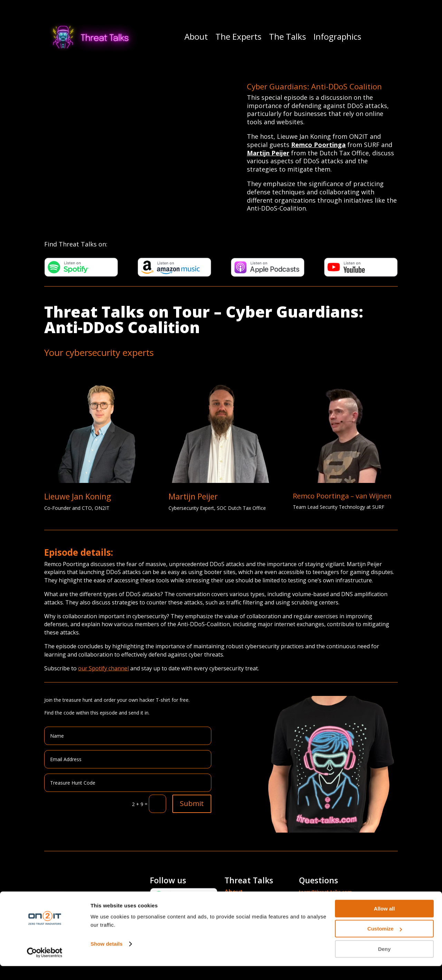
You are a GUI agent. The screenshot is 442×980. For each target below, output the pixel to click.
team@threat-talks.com (325, 892)
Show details (107, 958)
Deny (385, 963)
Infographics (337, 36)
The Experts (238, 36)
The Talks (287, 36)
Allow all (385, 923)
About (196, 36)
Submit (192, 803)
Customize (385, 943)
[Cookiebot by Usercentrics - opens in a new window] (45, 967)
